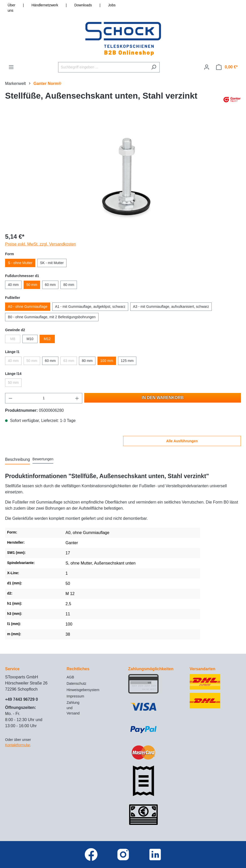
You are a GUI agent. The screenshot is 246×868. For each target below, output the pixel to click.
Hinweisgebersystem (83, 690)
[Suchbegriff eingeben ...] (103, 67)
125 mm (127, 361)
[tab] (18, 460)
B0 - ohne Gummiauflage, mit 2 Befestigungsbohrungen (52, 317)
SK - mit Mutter (52, 263)
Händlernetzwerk (45, 5)
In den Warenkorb (163, 398)
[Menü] (11, 67)
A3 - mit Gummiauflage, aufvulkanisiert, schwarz (171, 307)
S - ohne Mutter (20, 263)
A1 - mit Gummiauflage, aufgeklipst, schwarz (90, 307)
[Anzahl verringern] (10, 398)
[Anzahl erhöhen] (77, 398)
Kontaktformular (18, 745)
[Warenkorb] (227, 67)
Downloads (83, 5)
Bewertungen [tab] (43, 459)
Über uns (11, 8)
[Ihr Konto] (207, 67)
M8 (13, 339)
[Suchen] (154, 67)
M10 (30, 339)
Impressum (75, 696)
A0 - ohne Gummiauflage (28, 307)
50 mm (32, 285)
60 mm (50, 285)
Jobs (112, 5)
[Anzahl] (44, 398)
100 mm (107, 361)
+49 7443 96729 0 (21, 699)
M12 (47, 339)
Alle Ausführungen (182, 441)
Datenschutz (76, 683)
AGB (70, 677)
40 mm (13, 285)
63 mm (69, 361)
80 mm (69, 285)
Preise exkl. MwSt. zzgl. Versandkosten (40, 244)
